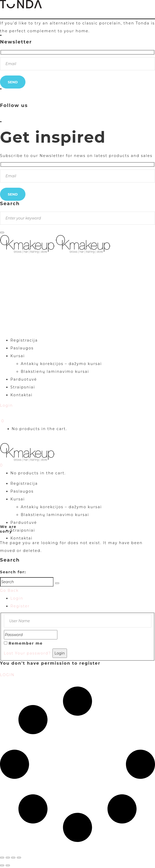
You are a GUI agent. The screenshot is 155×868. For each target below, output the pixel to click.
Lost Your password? (28, 653)
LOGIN (7, 675)
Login (17, 598)
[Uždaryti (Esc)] (19, 858)
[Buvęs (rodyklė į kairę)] (2, 865)
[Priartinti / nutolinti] (2, 858)
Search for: (13, 572)
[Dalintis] (13, 858)
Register (20, 606)
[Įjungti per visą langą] (8, 858)
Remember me (26, 643)
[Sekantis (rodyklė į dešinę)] (8, 865)
